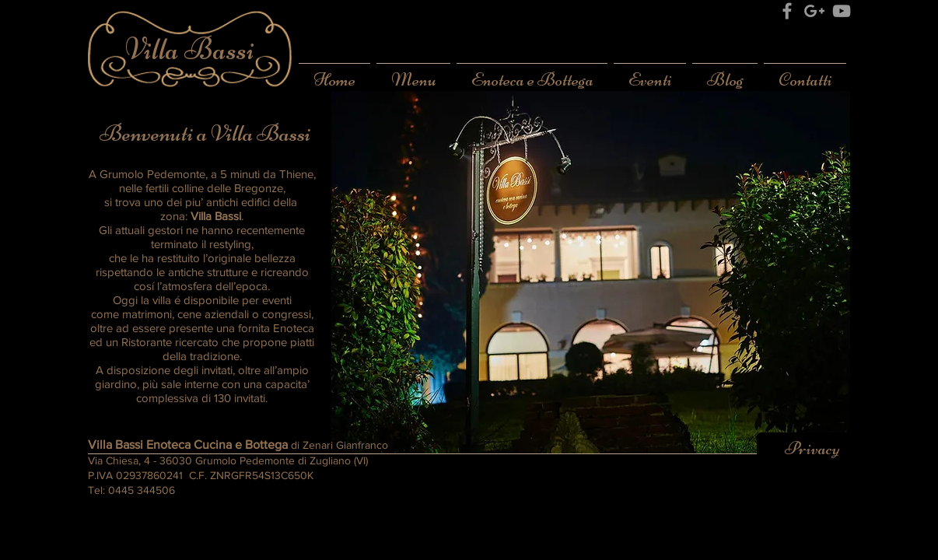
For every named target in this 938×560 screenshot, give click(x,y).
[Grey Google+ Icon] (814, 11)
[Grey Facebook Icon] (787, 11)
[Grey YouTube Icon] (842, 11)
